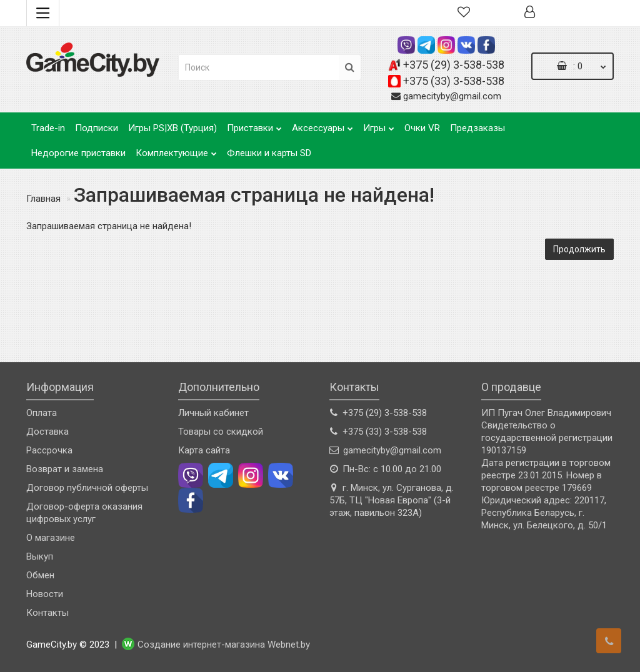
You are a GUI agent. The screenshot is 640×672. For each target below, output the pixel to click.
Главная (43, 199)
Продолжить (579, 249)
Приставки (254, 125)
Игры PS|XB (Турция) (172, 128)
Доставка (47, 432)
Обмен (40, 575)
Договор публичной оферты (87, 488)
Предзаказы (477, 128)
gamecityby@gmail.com (452, 96)
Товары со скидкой (221, 432)
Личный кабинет (213, 413)
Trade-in (48, 128)
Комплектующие (176, 150)
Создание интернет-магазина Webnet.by (224, 645)
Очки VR (422, 128)
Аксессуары (322, 125)
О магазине (51, 538)
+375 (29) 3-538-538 (454, 65)
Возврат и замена (65, 469)
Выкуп (40, 556)
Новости (45, 594)
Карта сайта (204, 450)
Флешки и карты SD (269, 153)
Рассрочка (49, 450)
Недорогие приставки (78, 153)
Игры (379, 125)
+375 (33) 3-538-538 (454, 81)
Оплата (42, 413)
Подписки (97, 128)
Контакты (47, 613)
